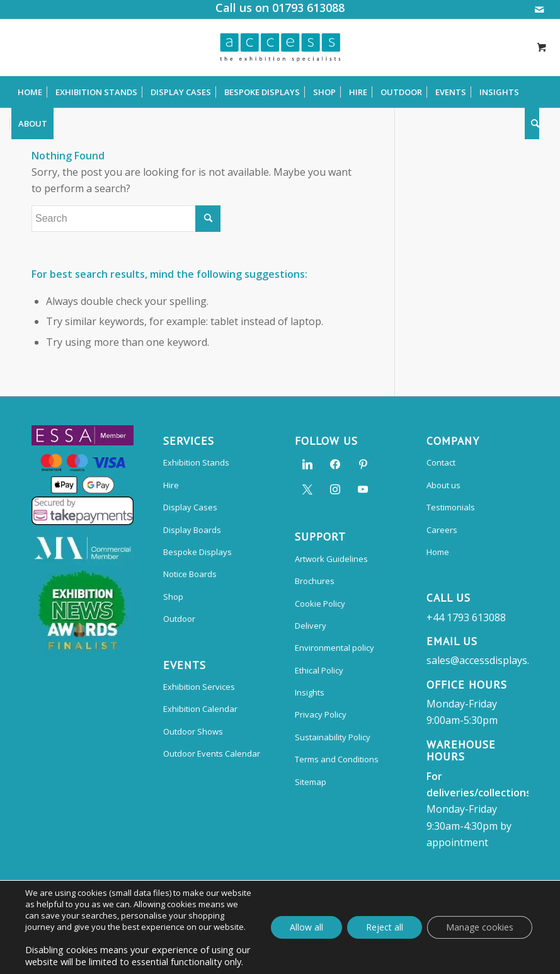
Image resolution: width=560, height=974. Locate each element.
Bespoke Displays (197, 552)
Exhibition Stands (196, 462)
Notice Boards (190, 574)
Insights (310, 692)
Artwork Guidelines (331, 559)
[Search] (532, 123)
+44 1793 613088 (466, 617)
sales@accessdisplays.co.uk (490, 660)
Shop (173, 597)
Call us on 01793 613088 (280, 8)
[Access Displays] (280, 47)
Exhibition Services (199, 687)
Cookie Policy (320, 604)
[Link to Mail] (539, 9)
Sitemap (311, 782)
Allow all (306, 927)
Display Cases (190, 507)
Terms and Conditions (337, 759)
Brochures (315, 581)
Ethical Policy (319, 670)
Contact (441, 462)
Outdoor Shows (193, 731)
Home (438, 552)
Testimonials (451, 507)
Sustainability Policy (333, 737)
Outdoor (179, 619)
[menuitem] (30, 92)
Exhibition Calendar (200, 709)
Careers (442, 530)
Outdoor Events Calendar (212, 753)
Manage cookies (480, 927)
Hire (171, 485)
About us (443, 485)
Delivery (311, 626)
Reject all (385, 927)
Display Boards (192, 530)
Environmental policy (334, 648)
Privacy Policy (321, 714)
